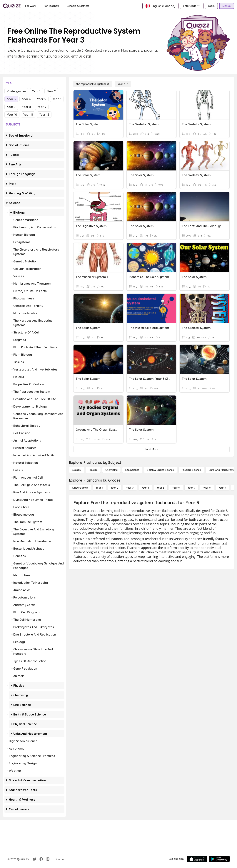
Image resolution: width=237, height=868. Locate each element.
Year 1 (36, 91)
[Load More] (151, 449)
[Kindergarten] (80, 488)
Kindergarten (16, 91)
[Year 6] (176, 488)
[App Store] (197, 859)
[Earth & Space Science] (160, 470)
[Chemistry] (111, 470)
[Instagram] (48, 859)
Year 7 (11, 107)
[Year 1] (99, 488)
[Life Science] (132, 470)
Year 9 (42, 107)
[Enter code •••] (192, 6)
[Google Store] (219, 859)
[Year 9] (222, 488)
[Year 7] (191, 488)
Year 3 (11, 99)
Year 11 (28, 115)
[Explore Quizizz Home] (12, 6)
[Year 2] (115, 488)
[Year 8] (207, 488)
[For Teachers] (52, 6)
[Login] (211, 6)
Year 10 (12, 115)
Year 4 (26, 99)
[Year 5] (161, 488)
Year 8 (26, 107)
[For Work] (31, 6)
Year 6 (57, 99)
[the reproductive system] (93, 84)
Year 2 (51, 91)
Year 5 (42, 99)
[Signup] (227, 6)
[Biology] (77, 470)
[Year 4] (145, 488)
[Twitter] (35, 859)
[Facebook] (41, 859)
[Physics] (93, 470)
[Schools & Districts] (78, 6)
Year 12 (44, 115)
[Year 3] (123, 84)
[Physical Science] (191, 470)
